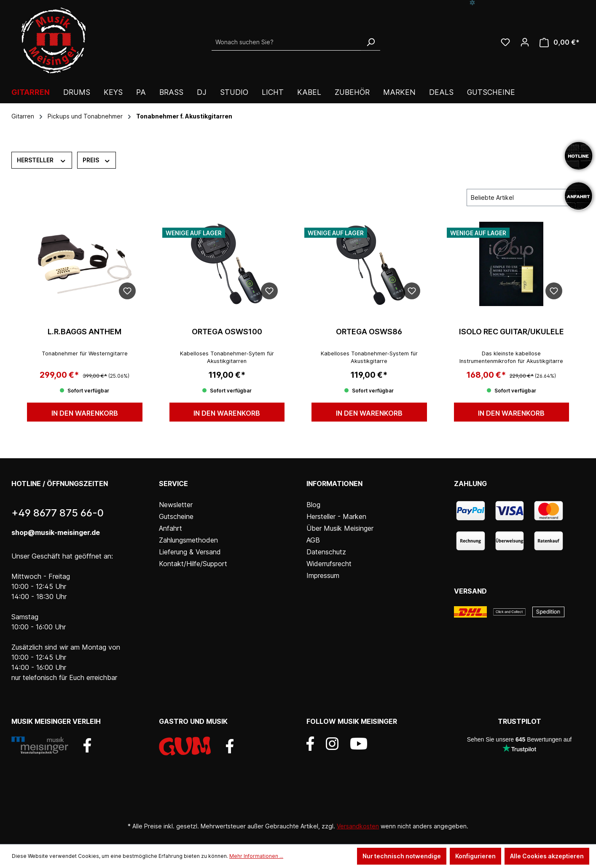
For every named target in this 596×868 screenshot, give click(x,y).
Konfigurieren (475, 856)
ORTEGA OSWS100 (227, 332)
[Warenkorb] (560, 42)
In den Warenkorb (85, 413)
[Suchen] (370, 42)
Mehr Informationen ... (256, 856)
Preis (97, 160)
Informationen (334, 484)
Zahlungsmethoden (188, 540)
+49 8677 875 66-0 (58, 513)
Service (173, 484)
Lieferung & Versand (190, 552)
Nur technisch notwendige (402, 856)
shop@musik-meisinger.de (56, 532)
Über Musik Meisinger (340, 528)
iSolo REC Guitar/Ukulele (511, 332)
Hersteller (42, 160)
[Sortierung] (521, 198)
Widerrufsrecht (329, 564)
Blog (313, 505)
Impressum (323, 575)
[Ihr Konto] (525, 42)
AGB (313, 540)
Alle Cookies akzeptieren (547, 856)
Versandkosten (358, 826)
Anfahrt (170, 528)
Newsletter (176, 505)
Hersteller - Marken (336, 516)
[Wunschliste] (505, 42)
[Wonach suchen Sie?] (286, 42)
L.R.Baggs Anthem (85, 332)
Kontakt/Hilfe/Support (193, 564)
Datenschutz (326, 552)
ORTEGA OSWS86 (369, 332)
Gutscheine (176, 516)
